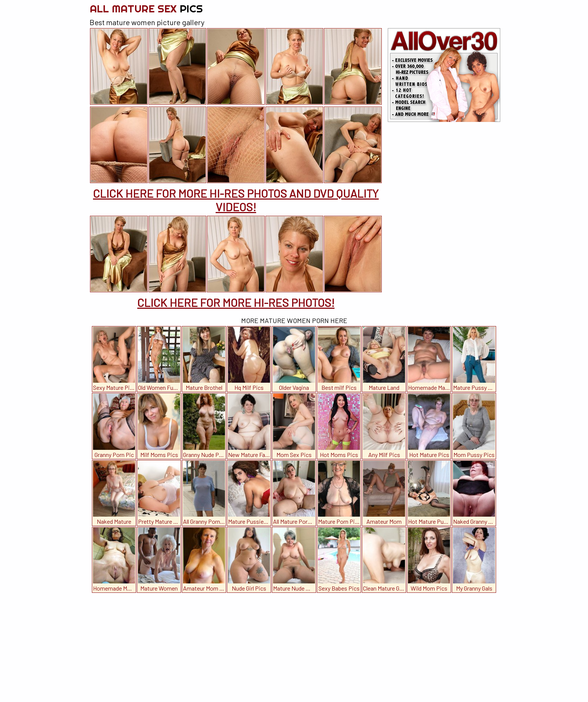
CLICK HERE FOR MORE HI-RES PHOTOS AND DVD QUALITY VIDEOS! (236, 200)
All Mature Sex (146, 8)
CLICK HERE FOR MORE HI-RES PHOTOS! (236, 302)
